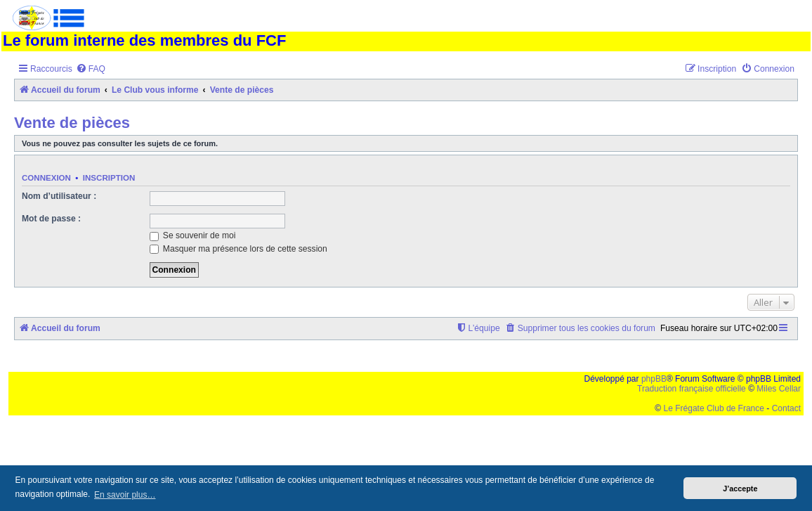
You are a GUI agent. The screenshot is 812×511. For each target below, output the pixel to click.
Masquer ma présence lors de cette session (238, 249)
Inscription (109, 178)
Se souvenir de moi (193, 235)
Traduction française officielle (692, 389)
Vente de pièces (72, 123)
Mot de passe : (51, 219)
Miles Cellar (779, 389)
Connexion (46, 178)
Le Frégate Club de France (714, 408)
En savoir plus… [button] (125, 495)
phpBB (654, 379)
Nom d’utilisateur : (59, 196)
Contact (786, 408)
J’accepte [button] (740, 489)
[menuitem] (91, 69)
